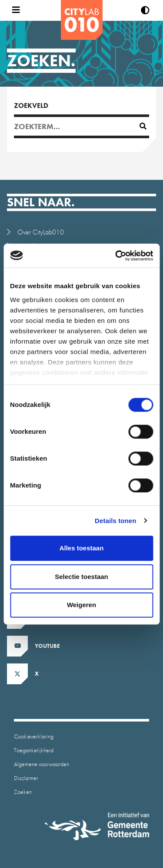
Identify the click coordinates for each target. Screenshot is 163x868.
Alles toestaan (82, 548)
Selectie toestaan (81, 577)
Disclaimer (26, 778)
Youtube (47, 646)
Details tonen (115, 521)
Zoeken (23, 792)
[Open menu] (14, 10)
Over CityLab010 (41, 232)
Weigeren (81, 605)
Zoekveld (31, 106)
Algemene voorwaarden (42, 764)
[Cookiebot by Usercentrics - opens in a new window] (116, 256)
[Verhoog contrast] (145, 10)
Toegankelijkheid (34, 750)
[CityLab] (82, 20)
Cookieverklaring (34, 736)
